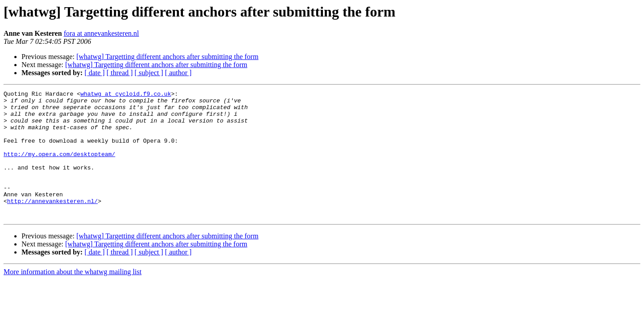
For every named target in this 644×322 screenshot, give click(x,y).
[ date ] (95, 73)
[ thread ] (120, 73)
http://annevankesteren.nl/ (53, 224)
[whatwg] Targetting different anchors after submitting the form (167, 57)
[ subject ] (149, 73)
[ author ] (178, 73)
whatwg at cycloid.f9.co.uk (126, 95)
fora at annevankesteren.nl (101, 33)
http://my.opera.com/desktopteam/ (59, 167)
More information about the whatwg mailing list (72, 297)
